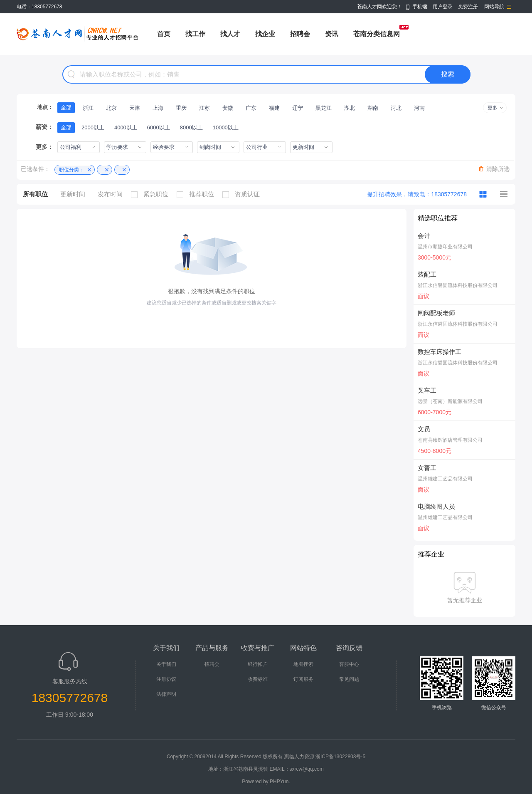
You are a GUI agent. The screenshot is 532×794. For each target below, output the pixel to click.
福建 (274, 108)
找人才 (230, 34)
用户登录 (443, 7)
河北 (396, 108)
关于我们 (166, 664)
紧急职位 (152, 194)
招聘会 (300, 34)
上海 (158, 108)
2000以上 (93, 127)
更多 (493, 108)
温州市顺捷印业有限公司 (445, 247)
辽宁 (298, 108)
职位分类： (71, 170)
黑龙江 (324, 108)
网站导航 (494, 7)
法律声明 (166, 694)
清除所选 (498, 169)
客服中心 (349, 664)
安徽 (228, 108)
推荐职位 (197, 194)
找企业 (265, 34)
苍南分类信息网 (377, 34)
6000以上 (159, 127)
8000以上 (191, 127)
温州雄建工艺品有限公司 (445, 479)
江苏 (204, 108)
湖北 (350, 108)
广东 (251, 108)
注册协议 (166, 679)
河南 (419, 108)
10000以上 (226, 127)
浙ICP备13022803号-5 (340, 757)
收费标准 (258, 679)
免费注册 (468, 7)
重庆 (181, 108)
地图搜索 (303, 664)
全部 (66, 108)
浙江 (88, 108)
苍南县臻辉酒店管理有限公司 (450, 440)
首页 (164, 34)
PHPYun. (280, 782)
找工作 (195, 34)
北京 (111, 108)
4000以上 (126, 127)
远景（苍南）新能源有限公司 (450, 401)
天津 (135, 108)
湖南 (373, 108)
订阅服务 (303, 679)
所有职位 (35, 194)
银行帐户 (258, 664)
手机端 (420, 7)
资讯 (332, 34)
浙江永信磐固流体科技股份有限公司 (458, 285)
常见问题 (349, 679)
